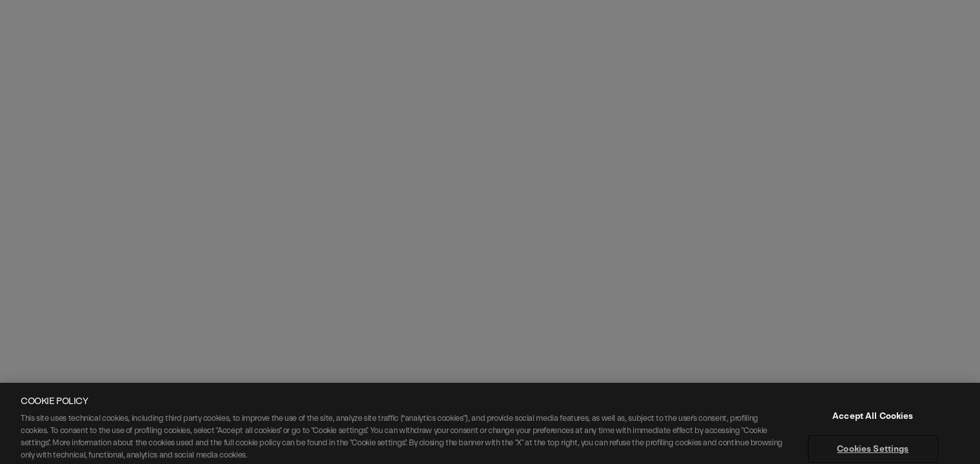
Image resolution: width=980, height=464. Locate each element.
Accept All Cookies (873, 428)
